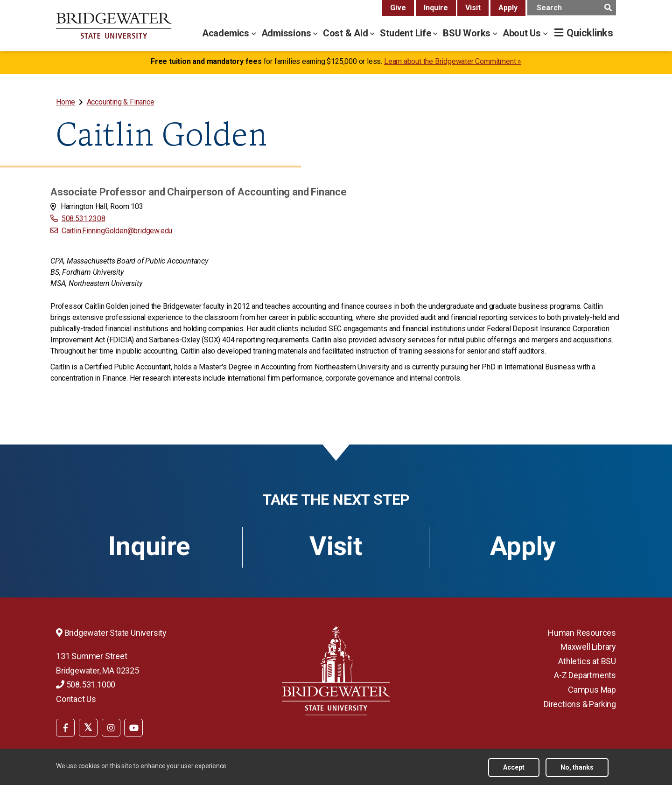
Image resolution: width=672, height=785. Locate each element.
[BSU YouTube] (133, 728)
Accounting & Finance (121, 102)
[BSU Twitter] (88, 728)
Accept (514, 767)
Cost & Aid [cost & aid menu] (347, 33)
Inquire (436, 8)
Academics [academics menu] (227, 33)
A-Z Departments (585, 675)
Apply (508, 8)
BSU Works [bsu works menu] (468, 33)
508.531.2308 (84, 219)
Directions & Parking (580, 704)
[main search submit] (608, 8)
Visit (473, 8)
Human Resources (582, 633)
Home (66, 102)
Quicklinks (590, 33)
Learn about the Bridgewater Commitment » (453, 61)
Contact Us (76, 699)
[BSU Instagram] (111, 728)
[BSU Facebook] (65, 728)
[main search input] (572, 8)
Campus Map (592, 690)
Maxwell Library (588, 647)
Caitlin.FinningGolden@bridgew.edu (117, 231)
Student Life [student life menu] (406, 33)
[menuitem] (66, 102)
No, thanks (577, 767)
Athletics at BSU (587, 661)
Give (398, 8)
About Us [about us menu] (523, 33)
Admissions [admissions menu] (287, 33)
